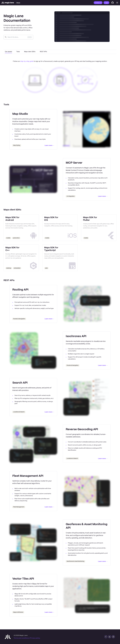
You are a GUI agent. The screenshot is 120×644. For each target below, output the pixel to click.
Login (106, 3)
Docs (18, 3)
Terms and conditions (21, 638)
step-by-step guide (27, 61)
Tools (18, 52)
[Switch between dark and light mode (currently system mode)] (117, 3)
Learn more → (49, 145)
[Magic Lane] (8, 3)
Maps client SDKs (30, 52)
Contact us (98, 3)
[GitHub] (113, 3)
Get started (8, 52)
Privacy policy (35, 638)
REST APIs (43, 52)
